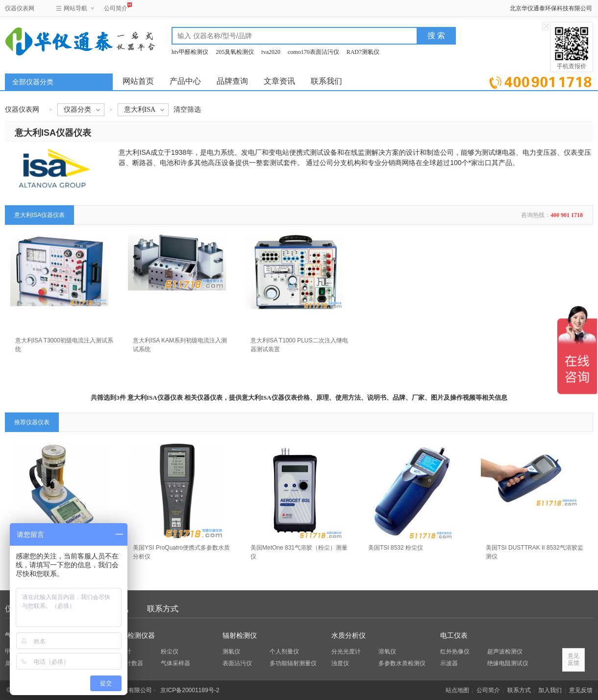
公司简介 (116, 7)
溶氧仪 (387, 652)
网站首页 (138, 81)
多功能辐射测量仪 (293, 663)
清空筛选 (187, 109)
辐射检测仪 (240, 636)
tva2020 (271, 52)
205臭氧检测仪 (235, 52)
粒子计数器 (128, 663)
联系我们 (326, 81)
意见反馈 (581, 690)
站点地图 (457, 690)
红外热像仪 (455, 652)
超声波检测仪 (505, 652)
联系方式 (163, 609)
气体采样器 (175, 663)
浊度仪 (340, 663)
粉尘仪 (170, 652)
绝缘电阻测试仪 (508, 663)
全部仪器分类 (33, 82)
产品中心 (185, 81)
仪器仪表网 (20, 8)
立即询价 (540, 81)
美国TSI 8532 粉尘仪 (396, 548)
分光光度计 (346, 652)
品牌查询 (232, 81)
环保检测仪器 (134, 636)
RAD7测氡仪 (363, 52)
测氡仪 (231, 652)
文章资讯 (279, 81)
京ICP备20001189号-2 (190, 690)
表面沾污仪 (237, 663)
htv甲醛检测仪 (190, 52)
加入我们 (550, 690)
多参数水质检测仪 (402, 663)
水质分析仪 (349, 636)
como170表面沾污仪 (313, 52)
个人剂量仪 (284, 652)
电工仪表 (454, 636)
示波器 (449, 663)
